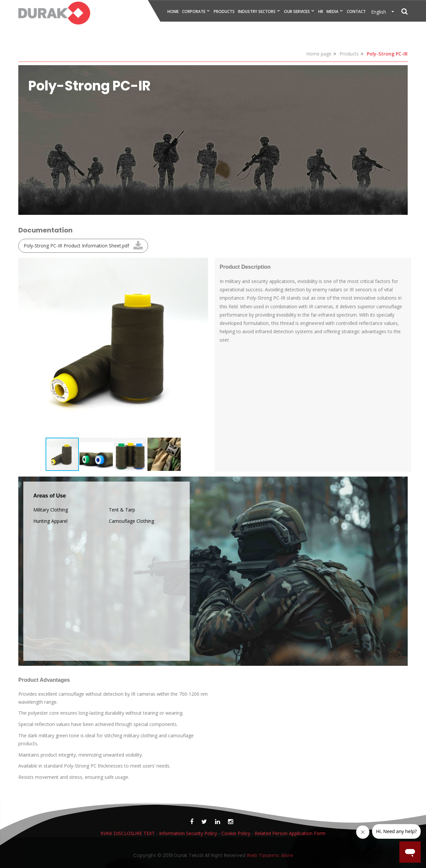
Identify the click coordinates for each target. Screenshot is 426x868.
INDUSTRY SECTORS (257, 11)
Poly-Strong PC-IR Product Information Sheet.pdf (76, 246)
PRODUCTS (224, 11)
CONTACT (356, 11)
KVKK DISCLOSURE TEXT (128, 833)
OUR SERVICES (297, 11)
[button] (202, 264)
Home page (319, 54)
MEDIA (332, 11)
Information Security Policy (188, 833)
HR (321, 11)
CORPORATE (194, 11)
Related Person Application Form (290, 833)
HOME (173, 11)
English (381, 12)
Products (349, 54)
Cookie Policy (236, 833)
